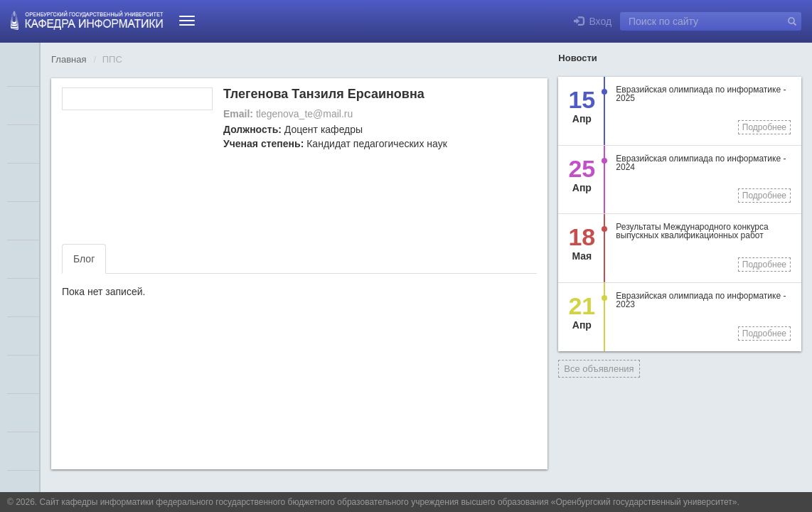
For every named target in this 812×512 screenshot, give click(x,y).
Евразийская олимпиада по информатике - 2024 (701, 163)
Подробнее (764, 127)
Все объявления (599, 369)
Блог (84, 259)
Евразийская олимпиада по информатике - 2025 (701, 94)
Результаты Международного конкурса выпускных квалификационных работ (692, 231)
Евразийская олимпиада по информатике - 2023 (701, 300)
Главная (69, 59)
